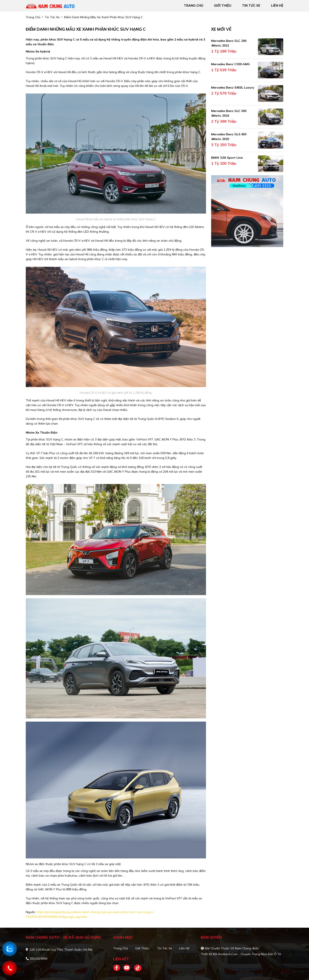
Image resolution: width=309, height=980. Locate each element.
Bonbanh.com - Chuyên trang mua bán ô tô (250, 954)
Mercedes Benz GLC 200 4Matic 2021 (229, 43)
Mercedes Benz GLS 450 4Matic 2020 (229, 137)
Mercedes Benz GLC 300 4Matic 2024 (229, 113)
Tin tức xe (165, 948)
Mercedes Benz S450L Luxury (233, 87)
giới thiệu (223, 5)
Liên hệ (184, 948)
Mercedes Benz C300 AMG (230, 64)
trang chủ (194, 5)
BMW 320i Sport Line (227, 158)
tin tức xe (251, 5)
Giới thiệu (142, 948)
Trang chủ (121, 948)
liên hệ (277, 5)
